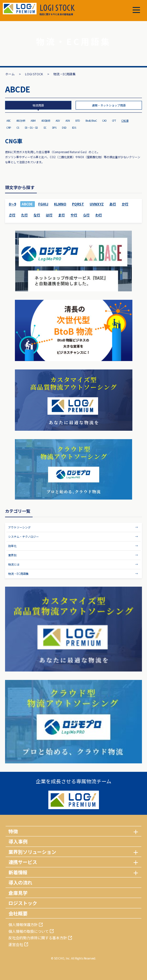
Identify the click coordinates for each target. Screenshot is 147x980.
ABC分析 (21, 121)
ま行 (62, 215)
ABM (33, 121)
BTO (78, 121)
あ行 (113, 204)
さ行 (12, 215)
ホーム (10, 74)
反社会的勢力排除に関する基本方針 (38, 938)
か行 (125, 204)
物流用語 (38, 105)
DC (45, 128)
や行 (74, 215)
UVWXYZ (97, 204)
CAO (104, 121)
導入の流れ (20, 882)
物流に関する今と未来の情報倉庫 (57, 10)
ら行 (86, 215)
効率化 (12, 546)
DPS (54, 128)
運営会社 (16, 944)
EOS (74, 128)
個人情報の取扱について (29, 931)
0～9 (12, 204)
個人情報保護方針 (23, 925)
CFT (114, 121)
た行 (24, 215)
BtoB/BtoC (91, 121)
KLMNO (60, 204)
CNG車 (125, 121)
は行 (49, 215)
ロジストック (23, 903)
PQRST (78, 204)
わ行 (99, 215)
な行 (37, 215)
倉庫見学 (18, 893)
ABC (9, 121)
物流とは (14, 564)
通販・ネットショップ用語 (109, 105)
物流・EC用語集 (18, 574)
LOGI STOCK (34, 74)
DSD (64, 128)
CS (18, 128)
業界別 (12, 555)
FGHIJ (43, 204)
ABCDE (27, 204)
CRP (9, 128)
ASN (68, 121)
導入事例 (18, 841)
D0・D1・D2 (31, 128)
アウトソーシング (19, 527)
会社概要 (18, 913)
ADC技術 (46, 121)
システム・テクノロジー (23, 536)
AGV (58, 121)
